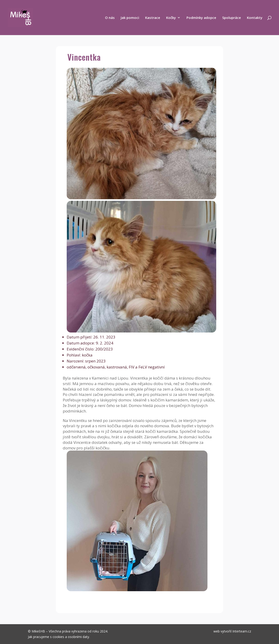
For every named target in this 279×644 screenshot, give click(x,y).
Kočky (171, 18)
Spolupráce (232, 18)
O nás (110, 18)
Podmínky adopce (201, 18)
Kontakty (255, 18)
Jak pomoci (130, 18)
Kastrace (153, 18)
